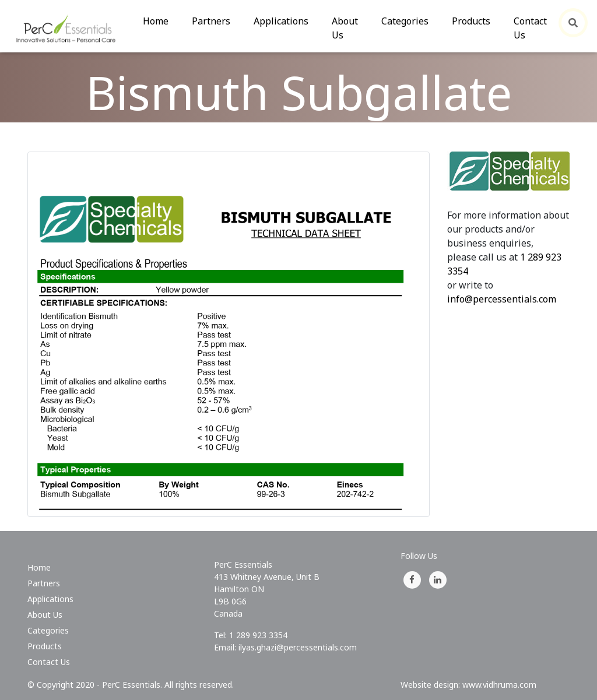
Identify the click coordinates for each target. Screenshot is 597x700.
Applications (281, 21)
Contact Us (530, 28)
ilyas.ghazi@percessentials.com (298, 647)
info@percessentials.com (502, 299)
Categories (405, 21)
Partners (211, 21)
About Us (345, 28)
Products (471, 21)
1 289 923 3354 (258, 635)
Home (161, 20)
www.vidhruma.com (499, 685)
